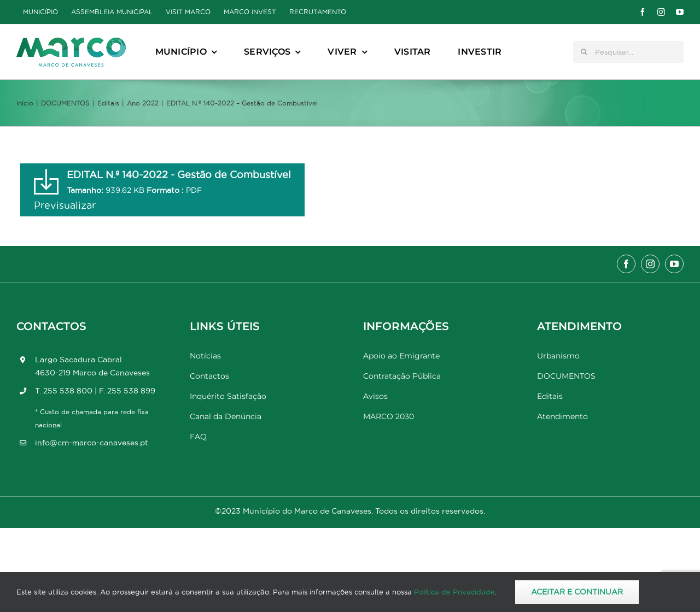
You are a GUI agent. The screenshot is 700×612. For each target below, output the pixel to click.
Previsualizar (65, 205)
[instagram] (661, 12)
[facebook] (643, 12)
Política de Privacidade (454, 592)
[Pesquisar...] (628, 52)
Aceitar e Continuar (577, 592)
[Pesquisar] (584, 52)
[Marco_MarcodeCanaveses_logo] (71, 42)
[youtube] (680, 12)
